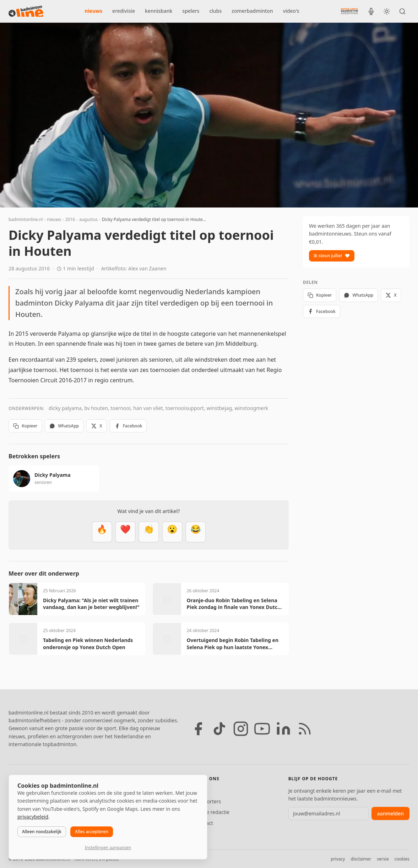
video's (291, 11)
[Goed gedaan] (149, 532)
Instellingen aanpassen (108, 848)
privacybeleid (33, 817)
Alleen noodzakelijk (42, 832)
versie (383, 859)
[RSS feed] (305, 729)
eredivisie (124, 11)
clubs (215, 11)
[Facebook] (198, 729)
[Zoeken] (402, 11)
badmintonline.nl (26, 219)
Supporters (208, 801)
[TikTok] (219, 729)
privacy (338, 859)
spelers (191, 11)
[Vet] (102, 532)
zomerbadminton (252, 11)
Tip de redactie (212, 812)
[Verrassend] (172, 532)
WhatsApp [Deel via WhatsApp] (64, 426)
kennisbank (159, 11)
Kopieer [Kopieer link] (25, 426)
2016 (70, 219)
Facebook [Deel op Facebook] (128, 426)
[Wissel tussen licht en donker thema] (387, 11)
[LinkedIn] (283, 729)
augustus (88, 219)
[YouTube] (262, 729)
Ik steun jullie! (332, 256)
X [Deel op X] (96, 426)
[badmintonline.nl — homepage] (26, 11)
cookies (402, 859)
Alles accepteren (92, 832)
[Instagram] (241, 729)
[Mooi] (125, 532)
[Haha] (196, 532)
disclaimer (361, 859)
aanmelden (390, 813)
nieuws (93, 11)
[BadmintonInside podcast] (371, 11)
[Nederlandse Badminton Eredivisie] (349, 11)
